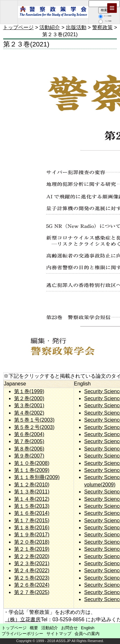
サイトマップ (59, 634)
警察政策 (102, 27)
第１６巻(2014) (32, 513)
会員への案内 (87, 634)
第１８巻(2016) (32, 528)
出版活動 (76, 27)
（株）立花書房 (23, 619)
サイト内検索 (105, 16)
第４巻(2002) (29, 413)
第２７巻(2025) (32, 592)
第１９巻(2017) (32, 535)
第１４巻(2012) (32, 499)
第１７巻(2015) (32, 520)
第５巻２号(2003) (34, 427)
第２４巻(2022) (32, 570)
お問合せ (69, 628)
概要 (34, 628)
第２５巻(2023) (32, 578)
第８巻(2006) (29, 449)
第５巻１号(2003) (34, 420)
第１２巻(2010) (32, 485)
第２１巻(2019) (32, 549)
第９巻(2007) (29, 456)
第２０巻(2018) (32, 542)
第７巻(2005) (29, 441)
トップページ (18, 27)
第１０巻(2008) (32, 463)
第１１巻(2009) (32, 470)
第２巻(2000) (29, 398)
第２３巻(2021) (32, 563)
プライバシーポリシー (22, 634)
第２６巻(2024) (32, 585)
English (88, 628)
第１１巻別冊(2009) (37, 477)
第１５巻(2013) (32, 506)
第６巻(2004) (29, 434)
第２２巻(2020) (32, 556)
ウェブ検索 (105, 21)
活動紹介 (50, 27)
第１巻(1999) (29, 391)
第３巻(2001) (29, 405)
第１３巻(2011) (32, 492)
